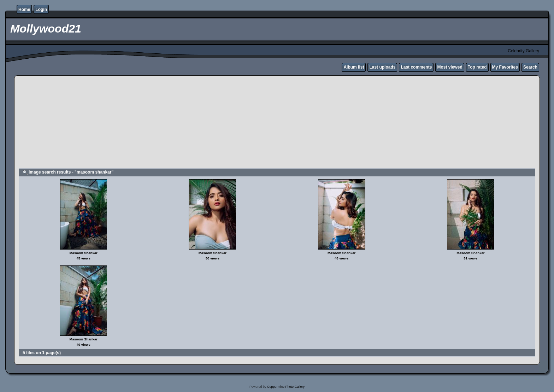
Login (41, 10)
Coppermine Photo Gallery (286, 387)
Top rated (477, 67)
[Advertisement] (190, 123)
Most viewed (450, 67)
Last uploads (382, 67)
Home (24, 10)
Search (530, 67)
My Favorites (505, 67)
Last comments (416, 67)
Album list (354, 67)
